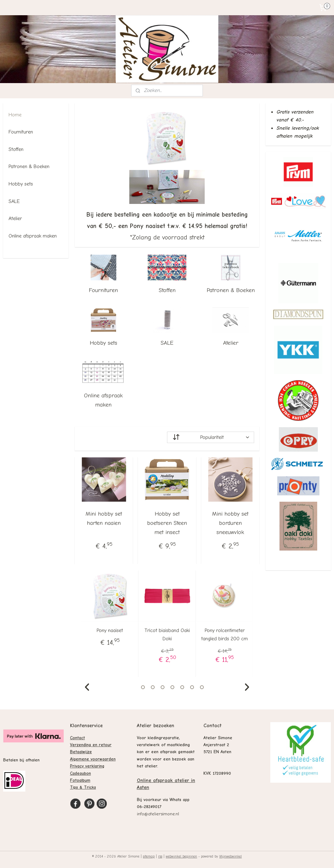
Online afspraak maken (103, 400)
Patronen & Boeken (231, 290)
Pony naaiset (110, 630)
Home (15, 115)
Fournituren (103, 290)
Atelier (231, 343)
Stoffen (167, 290)
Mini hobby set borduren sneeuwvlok (230, 523)
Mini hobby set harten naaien (104, 519)
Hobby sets (103, 343)
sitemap (149, 856)
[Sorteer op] (211, 437)
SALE (167, 343)
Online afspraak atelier (163, 780)
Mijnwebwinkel (231, 856)
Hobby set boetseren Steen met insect (167, 523)
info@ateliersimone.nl (158, 814)
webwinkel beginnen (181, 856)
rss (160, 856)
